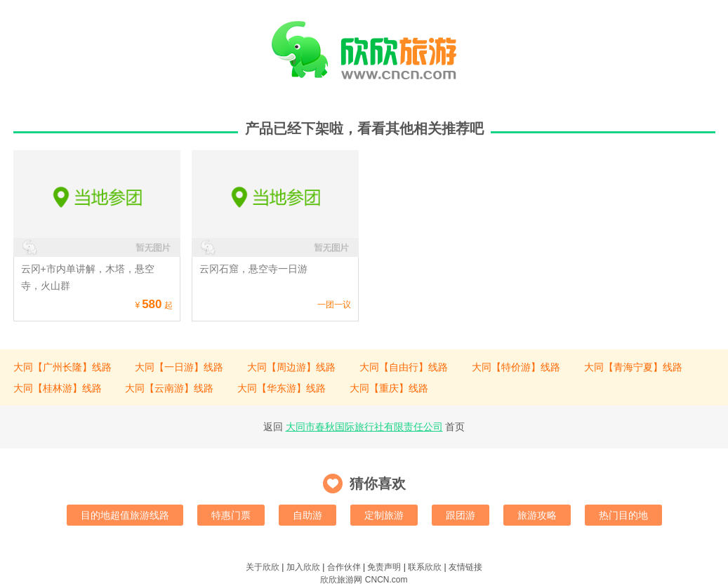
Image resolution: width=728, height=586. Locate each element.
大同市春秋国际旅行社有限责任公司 (364, 427)
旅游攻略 (537, 515)
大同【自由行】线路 (404, 367)
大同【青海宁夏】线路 (633, 367)
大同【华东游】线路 (282, 388)
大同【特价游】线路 (516, 367)
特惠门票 (231, 515)
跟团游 (461, 515)
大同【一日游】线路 (179, 367)
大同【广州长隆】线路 (62, 367)
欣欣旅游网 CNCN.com (364, 580)
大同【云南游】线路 (169, 388)
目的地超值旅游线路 (125, 515)
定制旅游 (384, 515)
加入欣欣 (303, 567)
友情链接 (465, 567)
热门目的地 (623, 515)
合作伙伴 (344, 567)
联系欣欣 (425, 567)
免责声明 (384, 567)
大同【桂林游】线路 (58, 388)
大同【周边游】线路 (291, 367)
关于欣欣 (263, 567)
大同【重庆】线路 (389, 388)
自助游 (307, 515)
